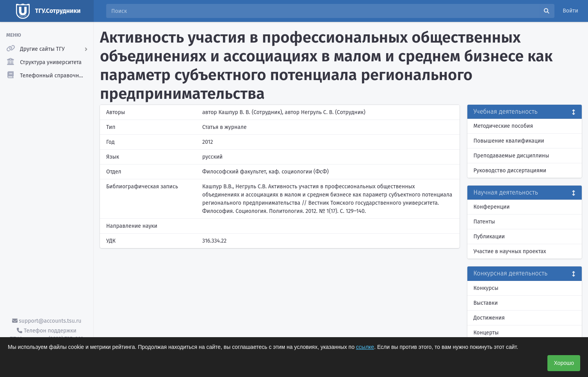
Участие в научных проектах (510, 251)
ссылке (365, 347)
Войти (570, 11)
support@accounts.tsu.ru (47, 321)
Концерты (486, 333)
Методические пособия (503, 126)
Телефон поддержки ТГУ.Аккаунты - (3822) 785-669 (46, 335)
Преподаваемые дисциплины (511, 156)
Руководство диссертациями (510, 171)
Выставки (486, 303)
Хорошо (564, 363)
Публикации (489, 237)
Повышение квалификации (509, 141)
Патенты (484, 222)
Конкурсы (486, 288)
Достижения (489, 318)
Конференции (492, 207)
